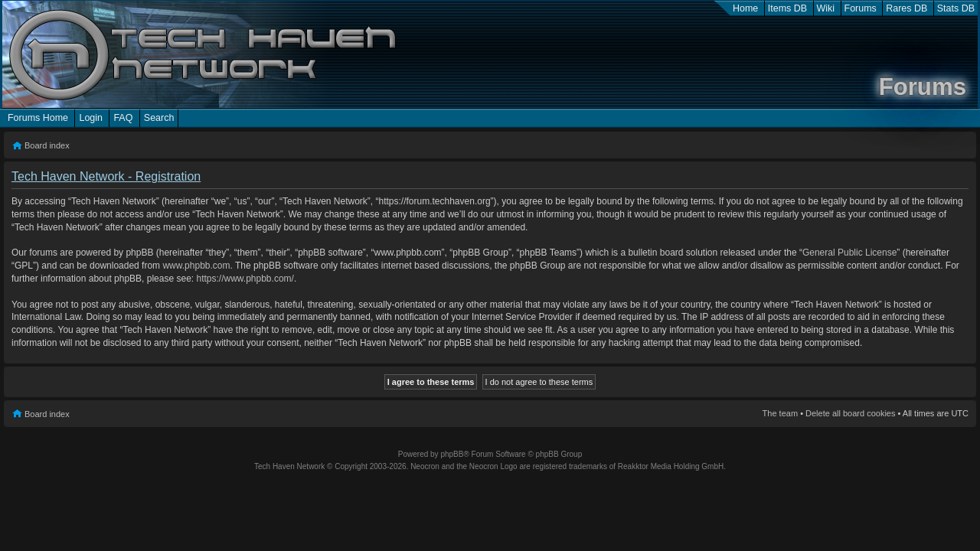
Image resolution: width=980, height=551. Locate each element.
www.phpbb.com (196, 266)
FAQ (123, 118)
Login (91, 118)
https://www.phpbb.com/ (245, 279)
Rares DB (906, 8)
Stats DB (956, 8)
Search (159, 118)
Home (745, 8)
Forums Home (38, 118)
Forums (861, 8)
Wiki (826, 8)
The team (780, 413)
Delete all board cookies (850, 413)
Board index (47, 145)
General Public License (849, 253)
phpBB (452, 454)
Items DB (787, 8)
